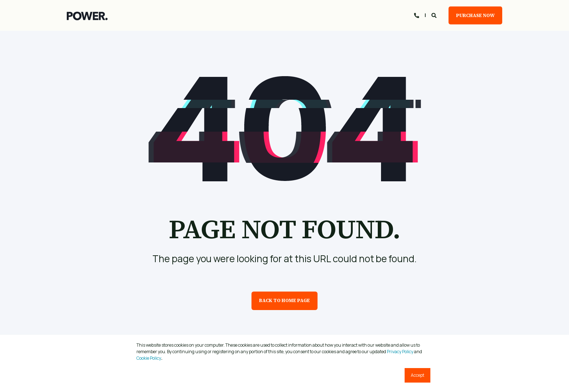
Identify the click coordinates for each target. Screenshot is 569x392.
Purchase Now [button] (475, 15)
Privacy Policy (400, 352)
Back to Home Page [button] (284, 300)
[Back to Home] (87, 16)
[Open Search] (435, 15)
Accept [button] (417, 375)
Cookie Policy (149, 358)
